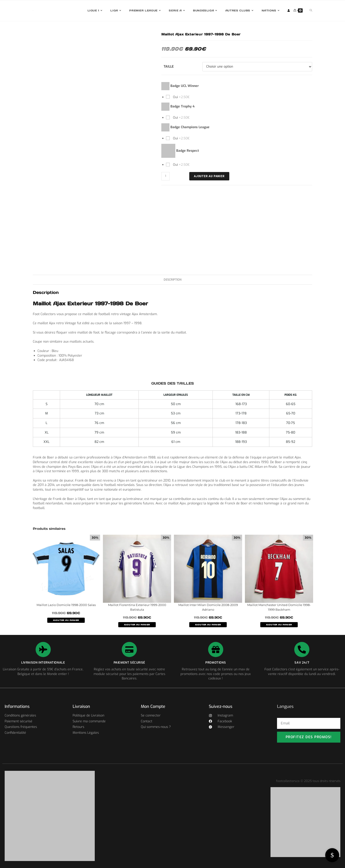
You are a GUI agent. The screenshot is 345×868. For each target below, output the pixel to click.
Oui (181, 97)
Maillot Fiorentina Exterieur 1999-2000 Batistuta (137, 607)
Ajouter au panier (209, 176)
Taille (169, 67)
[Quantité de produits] (166, 176)
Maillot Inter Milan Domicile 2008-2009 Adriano (208, 607)
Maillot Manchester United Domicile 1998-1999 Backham (279, 607)
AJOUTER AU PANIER (66, 620)
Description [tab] (173, 280)
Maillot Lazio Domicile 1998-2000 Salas (66, 605)
